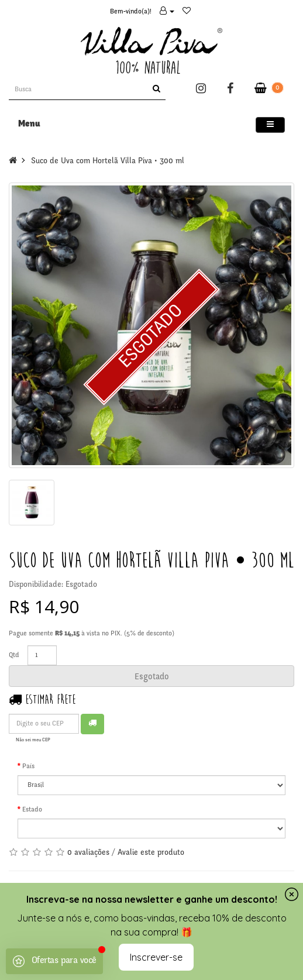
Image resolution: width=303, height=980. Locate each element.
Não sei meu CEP (33, 740)
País (28, 766)
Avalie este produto (151, 853)
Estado (32, 810)
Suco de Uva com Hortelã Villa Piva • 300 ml (108, 161)
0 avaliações (88, 853)
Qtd (14, 655)
